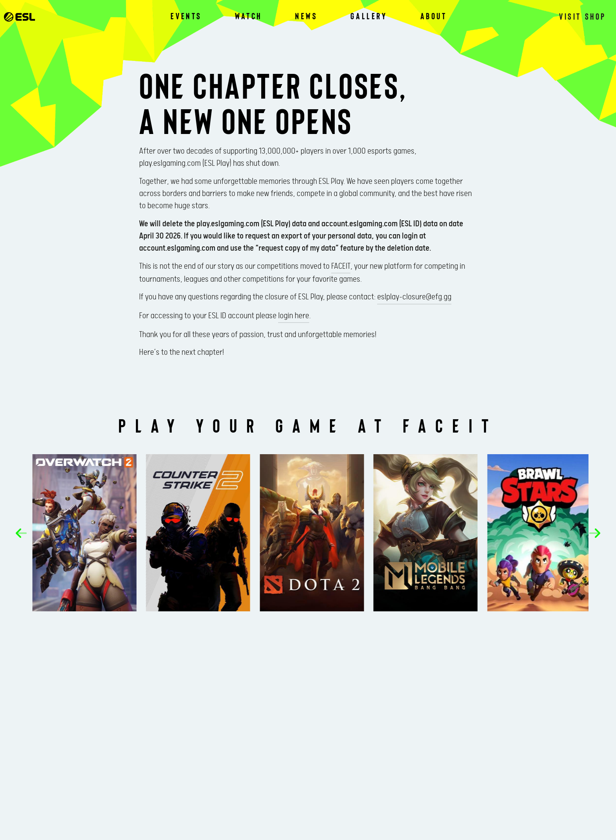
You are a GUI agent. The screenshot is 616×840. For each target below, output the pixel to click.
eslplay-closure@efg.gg (414, 297)
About (434, 16)
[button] (21, 533)
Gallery (369, 16)
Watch (248, 16)
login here (294, 316)
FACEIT (341, 266)
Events (186, 16)
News (306, 16)
